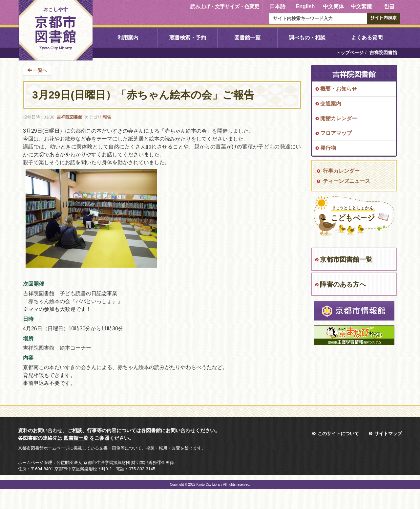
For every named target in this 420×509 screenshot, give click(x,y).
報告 (107, 117)
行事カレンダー (341, 171)
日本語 (278, 6)
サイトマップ (388, 433)
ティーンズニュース (346, 181)
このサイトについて (338, 433)
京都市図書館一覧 (346, 259)
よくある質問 (367, 38)
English (305, 6)
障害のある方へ (343, 284)
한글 (389, 6)
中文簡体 (333, 6)
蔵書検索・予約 (188, 38)
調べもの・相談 (307, 38)
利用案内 (128, 38)
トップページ (350, 53)
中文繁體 (361, 6)
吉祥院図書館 (70, 117)
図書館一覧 (247, 38)
